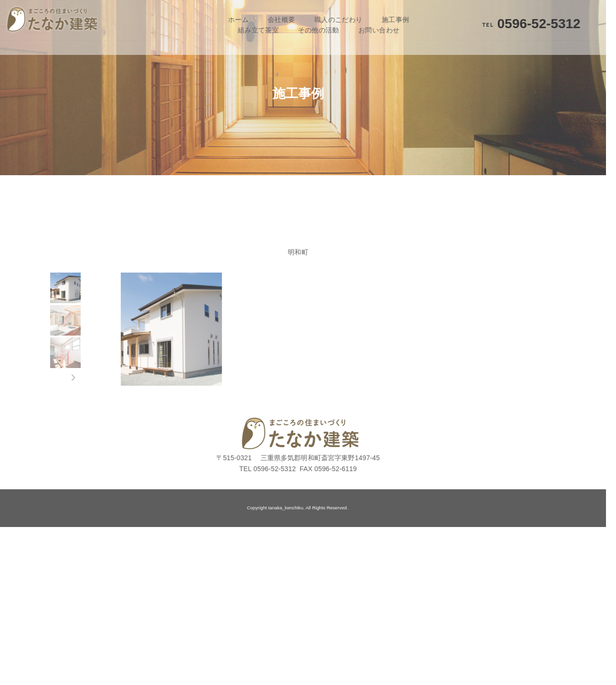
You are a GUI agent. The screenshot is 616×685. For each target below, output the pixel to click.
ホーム (229, 20)
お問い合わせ (370, 30)
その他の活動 (309, 30)
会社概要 (272, 20)
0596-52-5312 (522, 24)
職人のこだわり (329, 20)
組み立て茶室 (249, 30)
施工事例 (386, 20)
